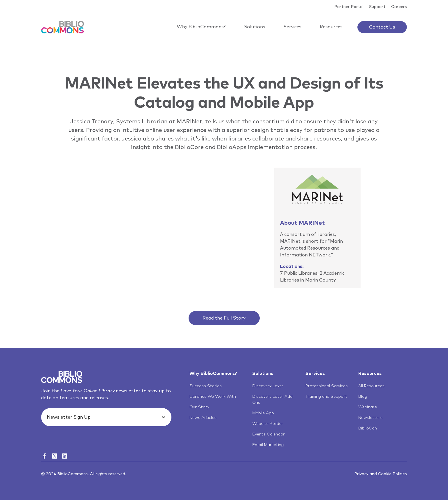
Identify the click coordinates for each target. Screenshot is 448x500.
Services (292, 27)
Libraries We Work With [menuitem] (213, 397)
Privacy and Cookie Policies (381, 474)
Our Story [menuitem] (199, 407)
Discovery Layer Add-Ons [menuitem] (273, 400)
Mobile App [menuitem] (263, 413)
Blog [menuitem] (363, 397)
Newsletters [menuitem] (370, 418)
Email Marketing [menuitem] (268, 445)
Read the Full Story (224, 318)
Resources (331, 27)
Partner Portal (349, 7)
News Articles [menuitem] (203, 418)
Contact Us (382, 27)
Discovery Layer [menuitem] (268, 386)
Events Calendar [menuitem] (269, 434)
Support (377, 7)
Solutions (255, 27)
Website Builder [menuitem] (268, 424)
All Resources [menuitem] (371, 386)
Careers (399, 7)
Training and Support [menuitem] (326, 397)
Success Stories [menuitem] (206, 386)
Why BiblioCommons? (201, 27)
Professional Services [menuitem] (327, 386)
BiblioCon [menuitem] (368, 428)
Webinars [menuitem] (368, 407)
